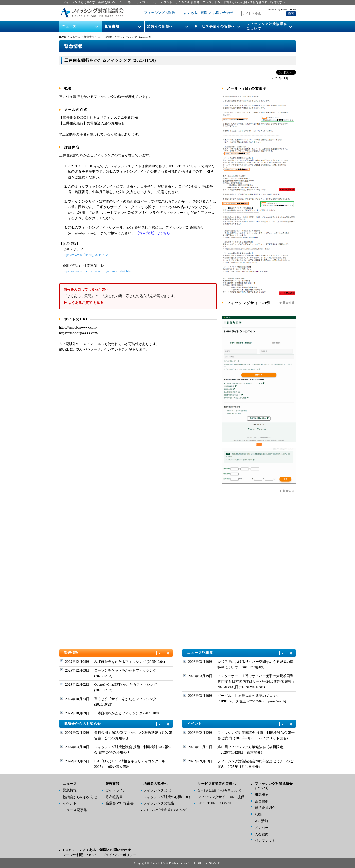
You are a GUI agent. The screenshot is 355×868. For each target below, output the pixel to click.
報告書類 (112, 25)
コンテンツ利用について (78, 855)
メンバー (262, 828)
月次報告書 (114, 797)
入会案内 (262, 834)
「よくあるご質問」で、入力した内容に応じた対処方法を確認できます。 (138, 296)
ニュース (69, 25)
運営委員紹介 (265, 808)
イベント (240, 724)
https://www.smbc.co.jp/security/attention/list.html (98, 271)
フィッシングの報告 (160, 12)
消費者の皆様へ (160, 25)
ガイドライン (116, 790)
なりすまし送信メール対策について (219, 790)
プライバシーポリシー (119, 855)
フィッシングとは (157, 790)
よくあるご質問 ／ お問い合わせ (208, 12)
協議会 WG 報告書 (120, 803)
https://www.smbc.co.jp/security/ (85, 255)
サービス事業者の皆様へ (215, 25)
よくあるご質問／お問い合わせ (106, 850)
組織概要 (262, 795)
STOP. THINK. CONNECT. (217, 803)
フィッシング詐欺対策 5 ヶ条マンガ (165, 810)
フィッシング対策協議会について (267, 25)
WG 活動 (261, 821)
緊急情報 (89, 37)
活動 (258, 814)
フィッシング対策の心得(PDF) (167, 797)
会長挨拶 (262, 801)
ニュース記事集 (240, 653)
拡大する (287, 303)
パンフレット (265, 841)
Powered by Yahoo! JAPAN (282, 9)
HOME (63, 37)
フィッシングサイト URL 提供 (221, 797)
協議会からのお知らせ (117, 724)
